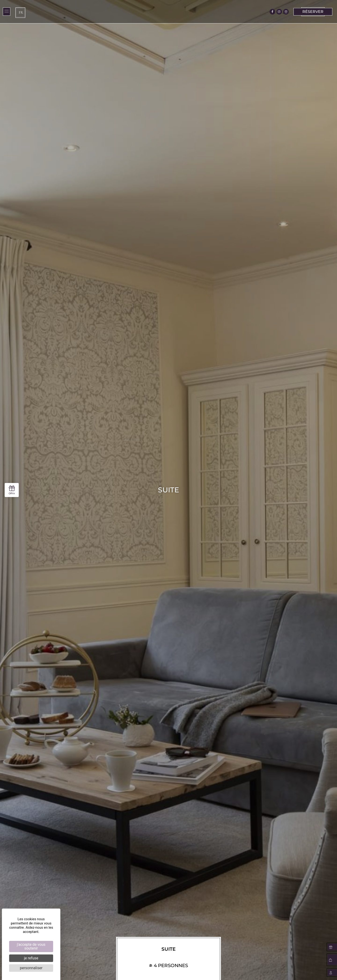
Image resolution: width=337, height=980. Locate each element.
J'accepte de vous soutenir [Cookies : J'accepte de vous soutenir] (31, 946)
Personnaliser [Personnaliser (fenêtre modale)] (31, 968)
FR (21, 12)
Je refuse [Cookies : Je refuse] (31, 958)
